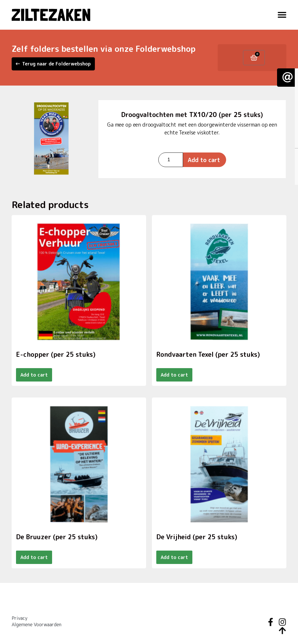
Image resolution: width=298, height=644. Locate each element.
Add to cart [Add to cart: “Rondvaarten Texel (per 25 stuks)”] (174, 375)
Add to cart (204, 160)
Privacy (19, 618)
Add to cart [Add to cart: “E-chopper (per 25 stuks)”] (34, 375)
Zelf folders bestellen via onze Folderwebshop (104, 49)
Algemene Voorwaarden (37, 625)
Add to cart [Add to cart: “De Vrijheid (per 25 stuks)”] (174, 557)
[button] (282, 15)
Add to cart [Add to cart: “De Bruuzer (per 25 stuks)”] (34, 557)
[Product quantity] (171, 160)
